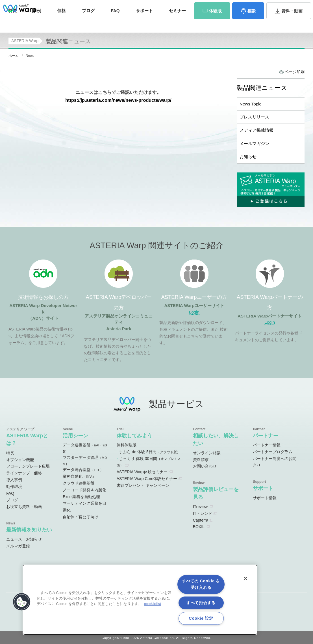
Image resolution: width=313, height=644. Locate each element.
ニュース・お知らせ (24, 539)
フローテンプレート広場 (28, 466)
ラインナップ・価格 (24, 473)
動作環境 (14, 487)
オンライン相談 (207, 453)
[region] (140, 600)
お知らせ (248, 156)
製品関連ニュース (262, 88)
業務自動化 (79, 476)
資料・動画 (292, 22)
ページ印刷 (295, 72)
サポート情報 (265, 498)
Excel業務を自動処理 (81, 497)
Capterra (201, 520)
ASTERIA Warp (25, 41)
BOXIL (199, 527)
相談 (251, 22)
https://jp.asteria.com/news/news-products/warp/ (118, 100)
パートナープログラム (273, 452)
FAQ (115, 22)
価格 (62, 22)
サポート (144, 22)
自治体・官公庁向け (81, 517)
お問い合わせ (285, 7)
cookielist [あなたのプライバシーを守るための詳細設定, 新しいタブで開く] (153, 604)
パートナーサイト (228, 7)
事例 (37, 22)
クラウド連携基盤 (79, 483)
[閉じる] (245, 578)
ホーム (14, 56)
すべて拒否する (201, 603)
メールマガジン (254, 143)
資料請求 (257, 7)
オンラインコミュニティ (147, 7)
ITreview (200, 507)
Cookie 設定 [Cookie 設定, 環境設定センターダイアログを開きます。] (201, 618)
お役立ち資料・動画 (24, 507)
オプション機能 (20, 460)
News (30, 56)
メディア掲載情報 (257, 130)
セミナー (177, 22)
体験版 (215, 22)
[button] (22, 602)
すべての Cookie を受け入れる (201, 584)
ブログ (88, 22)
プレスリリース (254, 117)
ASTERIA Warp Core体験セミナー (147, 479)
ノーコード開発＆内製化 (84, 490)
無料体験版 (127, 445)
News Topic (250, 104)
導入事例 (14, 480)
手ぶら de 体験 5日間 (150, 452)
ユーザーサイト (195, 7)
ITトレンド (203, 513)
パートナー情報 (267, 445)
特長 (10, 453)
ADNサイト (102, 7)
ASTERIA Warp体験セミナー (142, 472)
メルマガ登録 (18, 546)
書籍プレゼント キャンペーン (143, 485)
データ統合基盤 (83, 470)
